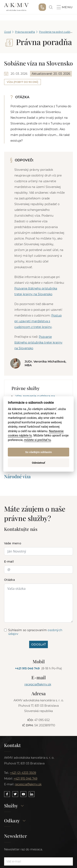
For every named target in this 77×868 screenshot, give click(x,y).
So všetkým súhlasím (39, 452)
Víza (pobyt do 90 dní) (22, 82)
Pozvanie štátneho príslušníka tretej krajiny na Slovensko (38, 342)
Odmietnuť (38, 463)
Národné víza (17, 476)
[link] (51, 7)
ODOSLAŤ (38, 644)
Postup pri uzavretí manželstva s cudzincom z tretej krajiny (38, 321)
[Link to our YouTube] (23, 794)
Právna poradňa (25, 32)
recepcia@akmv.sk (38, 684)
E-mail (9, 562)
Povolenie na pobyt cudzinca (57, 32)
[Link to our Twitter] (15, 794)
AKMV (16, 7)
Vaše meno (13, 543)
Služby (14, 806)
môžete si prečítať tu (37, 440)
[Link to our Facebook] (7, 794)
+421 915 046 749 (42, 7)
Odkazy (15, 821)
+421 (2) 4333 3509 (23, 773)
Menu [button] (65, 7)
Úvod (7, 32)
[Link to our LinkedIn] (32, 794)
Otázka (9, 580)
